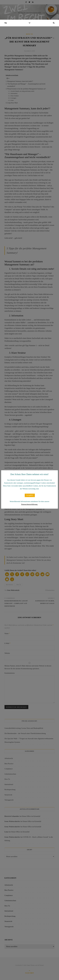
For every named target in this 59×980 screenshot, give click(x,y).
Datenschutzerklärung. (29, 504)
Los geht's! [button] (30, 495)
